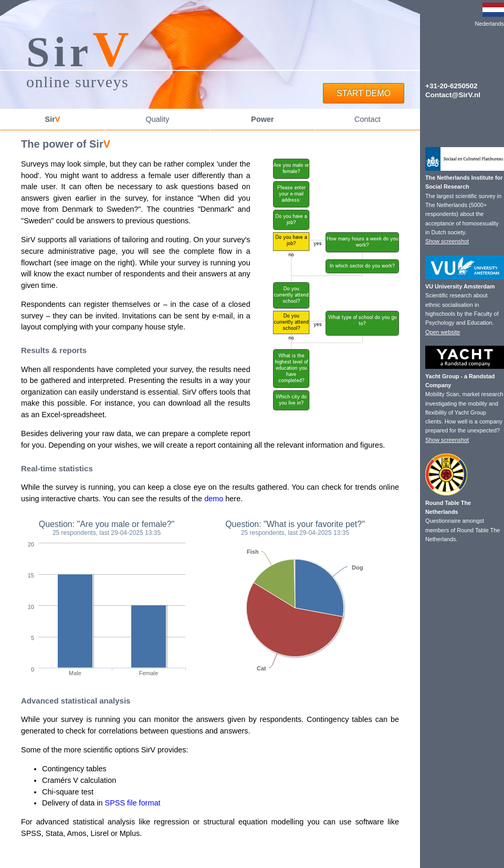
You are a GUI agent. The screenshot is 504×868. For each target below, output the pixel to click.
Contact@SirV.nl (453, 95)
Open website (443, 332)
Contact (367, 119)
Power (262, 119)
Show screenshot (447, 241)
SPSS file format (133, 803)
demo (214, 499)
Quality (158, 119)
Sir (80, 52)
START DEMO (364, 93)
